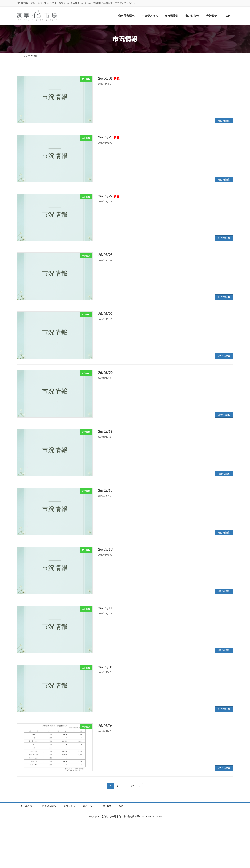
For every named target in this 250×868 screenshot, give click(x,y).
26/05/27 (110, 196)
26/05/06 (105, 726)
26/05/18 (105, 431)
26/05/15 (105, 490)
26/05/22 (105, 314)
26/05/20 (105, 373)
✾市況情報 (69, 806)
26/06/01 (110, 78)
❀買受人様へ (49, 806)
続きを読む (224, 121)
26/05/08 (105, 667)
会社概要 (107, 806)
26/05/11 (105, 608)
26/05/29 (110, 137)
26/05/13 (105, 549)
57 (132, 787)
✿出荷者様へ (27, 806)
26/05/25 (105, 255)
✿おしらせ (88, 806)
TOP (121, 806)
